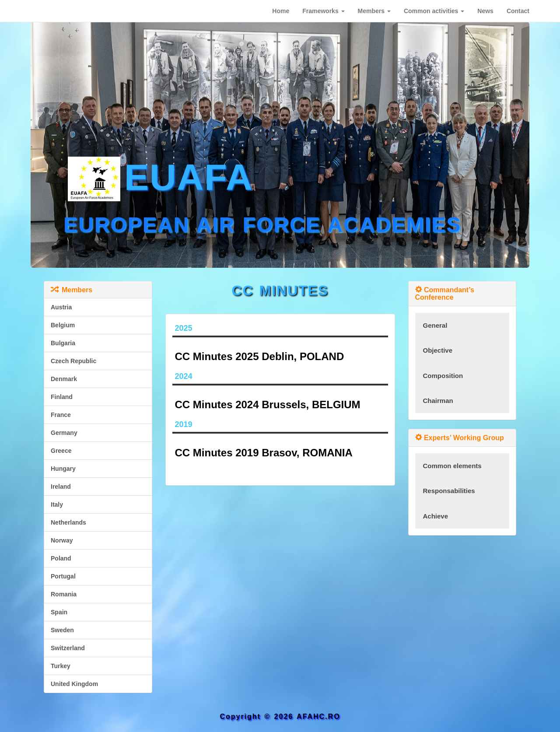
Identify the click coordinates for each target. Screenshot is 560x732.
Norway (62, 540)
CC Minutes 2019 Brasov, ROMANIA (264, 453)
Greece (61, 451)
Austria (61, 307)
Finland (62, 397)
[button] (323, 11)
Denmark (64, 379)
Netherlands (68, 522)
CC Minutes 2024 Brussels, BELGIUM (268, 405)
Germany (64, 433)
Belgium (63, 325)
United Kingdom (74, 684)
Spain (59, 612)
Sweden (62, 630)
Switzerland (68, 648)
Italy (57, 504)
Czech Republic (73, 361)
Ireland (61, 487)
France (61, 415)
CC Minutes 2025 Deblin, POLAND (260, 356)
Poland (61, 558)
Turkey (61, 666)
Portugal (63, 576)
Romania (64, 594)
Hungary (63, 469)
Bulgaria (63, 343)
